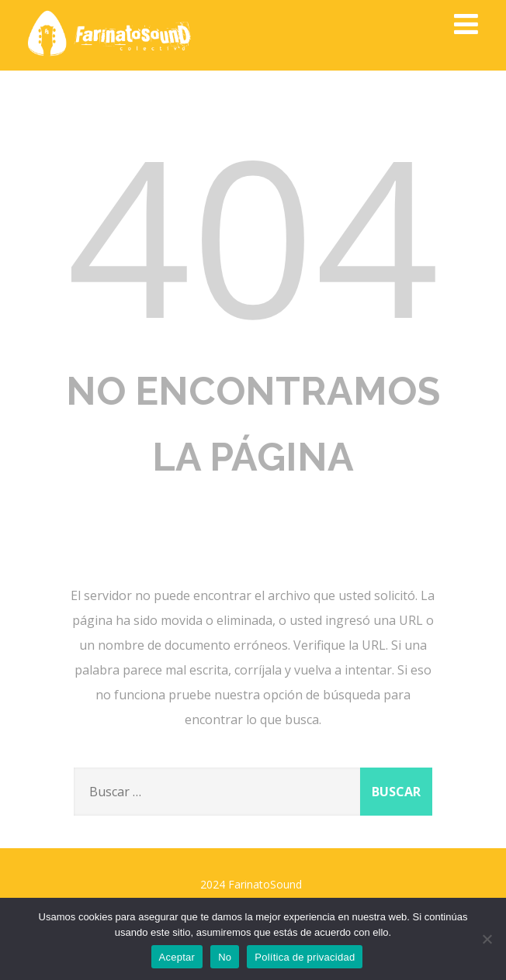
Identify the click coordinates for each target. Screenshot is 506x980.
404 (253, 234)
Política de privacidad (305, 957)
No (225, 957)
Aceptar (177, 957)
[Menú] (466, 24)
